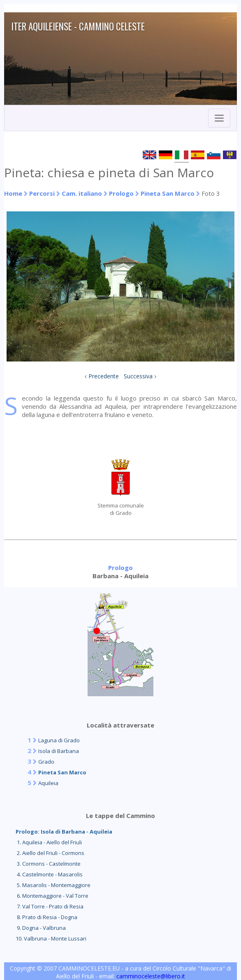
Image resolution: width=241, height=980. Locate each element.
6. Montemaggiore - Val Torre (52, 896)
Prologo (121, 193)
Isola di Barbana (59, 751)
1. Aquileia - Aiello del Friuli (49, 842)
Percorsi (42, 193)
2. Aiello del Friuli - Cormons (50, 853)
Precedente (104, 376)
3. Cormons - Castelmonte (48, 864)
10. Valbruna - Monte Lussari (51, 938)
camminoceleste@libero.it (151, 976)
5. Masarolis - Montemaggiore (53, 885)
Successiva (138, 376)
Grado (46, 762)
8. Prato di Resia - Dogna (46, 917)
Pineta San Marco (168, 193)
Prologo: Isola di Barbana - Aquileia (64, 832)
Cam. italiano (82, 193)
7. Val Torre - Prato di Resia (50, 906)
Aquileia (48, 783)
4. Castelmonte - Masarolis (49, 874)
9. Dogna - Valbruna (41, 928)
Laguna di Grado (59, 740)
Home (13, 193)
